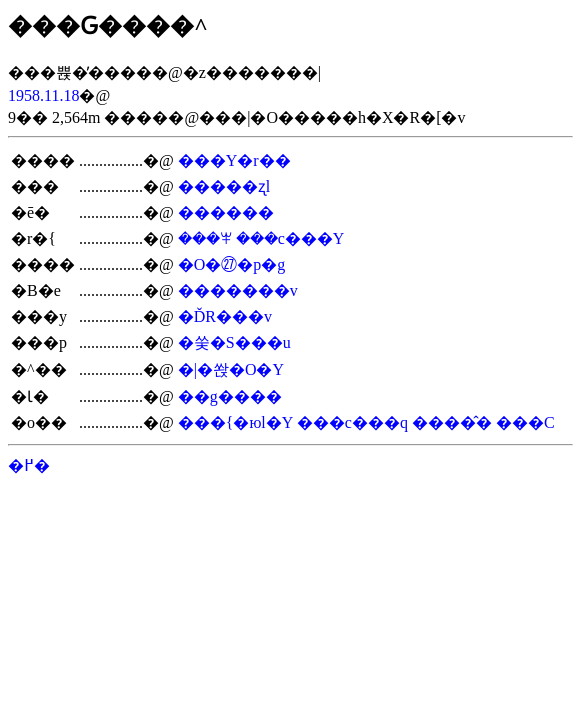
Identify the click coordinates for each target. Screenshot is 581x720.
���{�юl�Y (235, 422)
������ (226, 212)
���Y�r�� (234, 160)
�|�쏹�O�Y (231, 369)
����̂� (452, 422)
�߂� (29, 465)
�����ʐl (224, 186)
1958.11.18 (43, 95)
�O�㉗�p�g (232, 264)
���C (525, 422)
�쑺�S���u (234, 342)
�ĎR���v (225, 316)
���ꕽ (205, 238)
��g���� (230, 396)
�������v (238, 290)
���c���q (352, 422)
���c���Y (290, 238)
